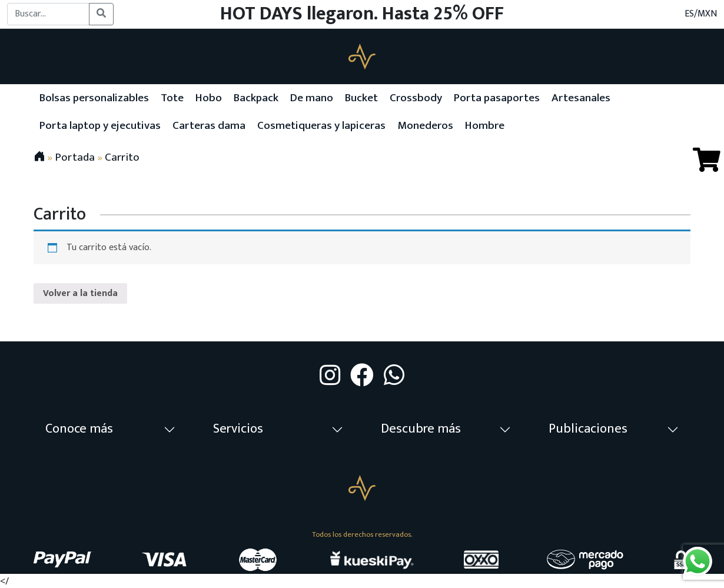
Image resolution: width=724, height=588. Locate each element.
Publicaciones (588, 429)
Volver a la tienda (80, 293)
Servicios (238, 429)
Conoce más (79, 429)
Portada (75, 157)
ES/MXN (701, 14)
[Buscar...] (48, 14)
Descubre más (421, 429)
